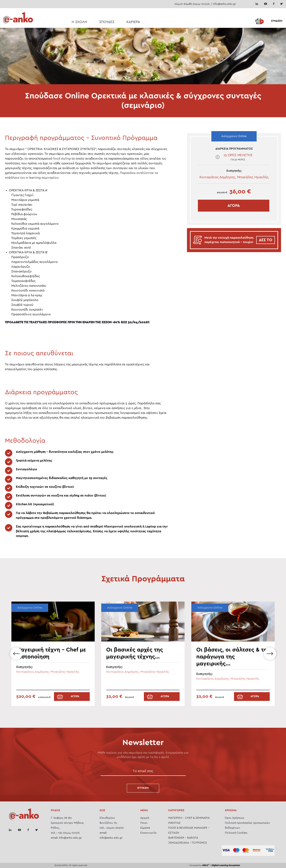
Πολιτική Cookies (236, 833)
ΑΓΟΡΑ (234, 206)
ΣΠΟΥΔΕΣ (107, 22)
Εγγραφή (143, 788)
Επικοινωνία (148, 833)
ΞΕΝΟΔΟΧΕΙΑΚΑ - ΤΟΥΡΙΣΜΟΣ (188, 843)
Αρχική (145, 818)
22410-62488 (183, 4)
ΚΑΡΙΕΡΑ (133, 22)
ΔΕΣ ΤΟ (266, 240)
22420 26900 (115, 828)
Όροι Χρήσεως (234, 818)
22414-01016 (201, 4)
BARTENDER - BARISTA (183, 838)
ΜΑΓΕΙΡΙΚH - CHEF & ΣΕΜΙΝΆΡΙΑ (189, 818)
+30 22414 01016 (69, 833)
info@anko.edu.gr (224, 4)
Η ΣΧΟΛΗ (79, 22)
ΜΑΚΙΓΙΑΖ (174, 823)
